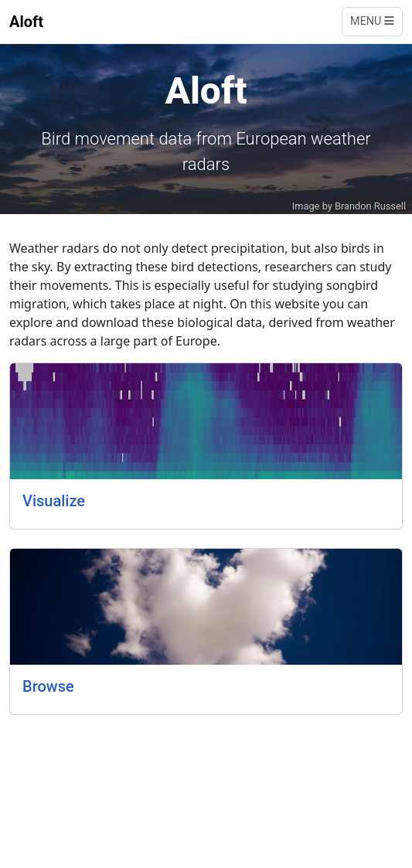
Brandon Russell (370, 206)
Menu (372, 21)
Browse (48, 686)
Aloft (26, 22)
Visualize (54, 501)
